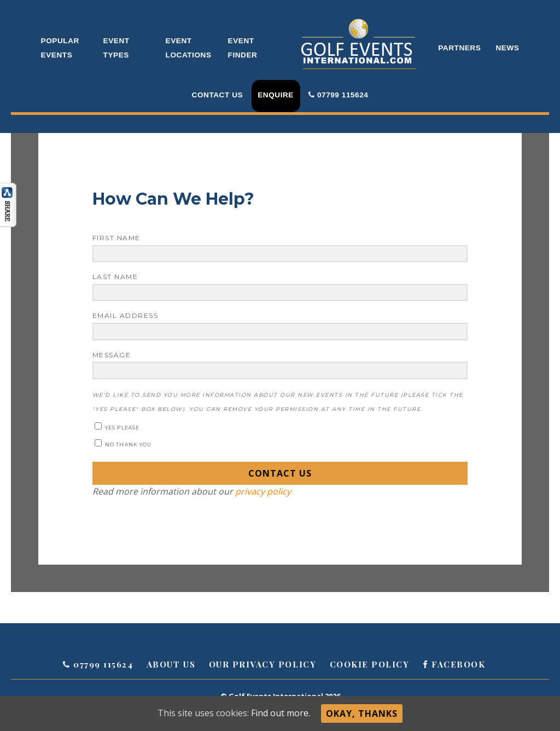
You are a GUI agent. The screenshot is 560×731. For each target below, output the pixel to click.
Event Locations (189, 48)
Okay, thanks (362, 713)
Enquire (276, 95)
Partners (459, 48)
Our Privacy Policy (262, 664)
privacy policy (262, 491)
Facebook (454, 664)
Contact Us (218, 95)
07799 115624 (338, 95)
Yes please (117, 427)
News (507, 48)
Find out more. (281, 713)
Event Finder (243, 48)
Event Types (116, 48)
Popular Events (60, 48)
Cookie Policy (370, 664)
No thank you (123, 443)
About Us (171, 664)
